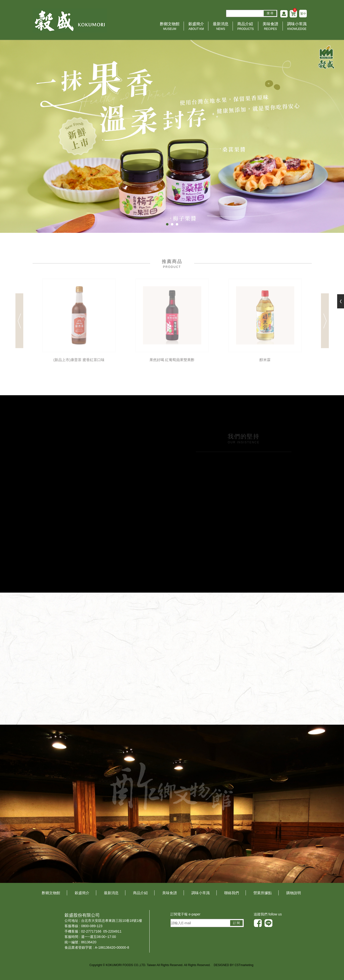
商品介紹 (245, 27)
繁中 (303, 14)
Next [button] (325, 323)
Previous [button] (19, 323)
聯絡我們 (232, 893)
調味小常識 (297, 27)
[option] (79, 323)
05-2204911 (112, 931)
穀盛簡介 (196, 27)
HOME (70, 21)
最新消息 (221, 27)
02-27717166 (91, 931)
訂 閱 (236, 923)
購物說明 (294, 893)
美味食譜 (271, 27)
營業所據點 (263, 893)
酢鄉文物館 (170, 27)
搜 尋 (270, 13)
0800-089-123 (92, 926)
